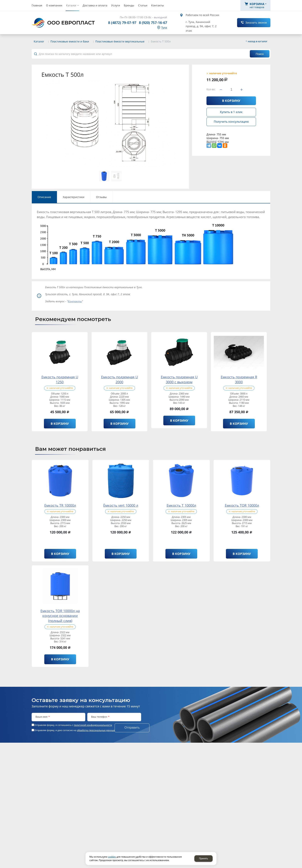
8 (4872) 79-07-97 (122, 23)
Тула (164, 28)
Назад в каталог (258, 41)
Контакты (75, 301)
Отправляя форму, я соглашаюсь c (73, 725)
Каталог (39, 41)
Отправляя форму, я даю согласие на (74, 730)
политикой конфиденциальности (93, 725)
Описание (44, 197)
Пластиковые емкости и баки (70, 41)
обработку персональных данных (96, 730)
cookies (112, 857)
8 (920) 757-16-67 (153, 23)
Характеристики (74, 197)
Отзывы (101, 197)
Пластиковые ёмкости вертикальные (120, 41)
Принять (203, 859)
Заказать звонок (256, 22)
